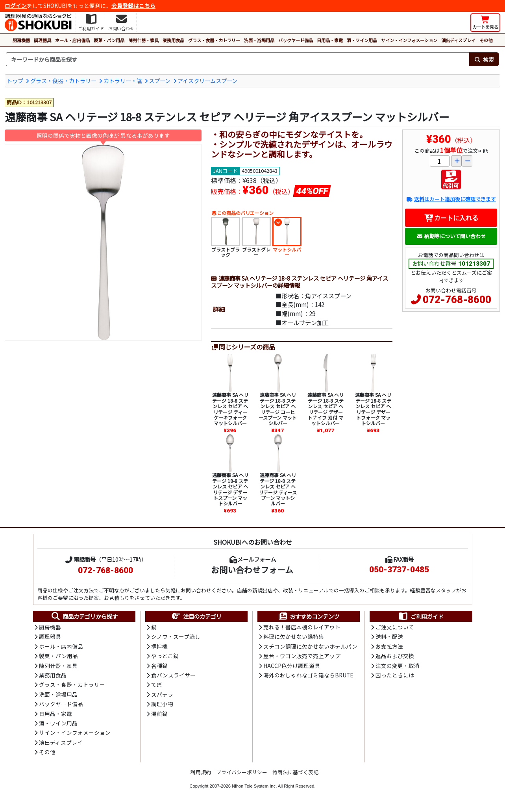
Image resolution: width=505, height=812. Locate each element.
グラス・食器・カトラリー (214, 40)
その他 (486, 40)
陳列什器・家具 (143, 40)
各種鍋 (159, 666)
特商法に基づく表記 (295, 772)
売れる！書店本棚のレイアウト (302, 627)
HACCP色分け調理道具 (292, 666)
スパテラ (162, 694)
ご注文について (395, 627)
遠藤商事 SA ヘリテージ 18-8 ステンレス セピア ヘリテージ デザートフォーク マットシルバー (373, 409)
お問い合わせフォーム (252, 570)
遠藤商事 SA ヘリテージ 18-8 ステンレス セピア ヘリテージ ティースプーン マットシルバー (278, 489)
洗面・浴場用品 (259, 40)
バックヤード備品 (296, 40)
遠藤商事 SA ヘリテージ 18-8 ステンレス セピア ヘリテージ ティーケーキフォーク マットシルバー (230, 409)
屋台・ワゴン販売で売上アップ (302, 656)
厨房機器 (21, 40)
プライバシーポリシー (242, 772)
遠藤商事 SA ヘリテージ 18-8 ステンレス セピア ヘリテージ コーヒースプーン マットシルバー (278, 409)
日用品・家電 (330, 40)
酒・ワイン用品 (362, 40)
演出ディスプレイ (458, 40)
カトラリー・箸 (123, 80)
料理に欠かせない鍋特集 (294, 636)
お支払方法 (389, 646)
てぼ (157, 684)
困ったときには (395, 675)
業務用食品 (173, 40)
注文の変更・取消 (398, 666)
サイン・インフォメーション (409, 40)
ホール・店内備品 (72, 40)
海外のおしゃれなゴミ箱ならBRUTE (308, 675)
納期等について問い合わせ (451, 236)
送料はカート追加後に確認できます (451, 199)
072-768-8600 (457, 300)
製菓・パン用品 (109, 40)
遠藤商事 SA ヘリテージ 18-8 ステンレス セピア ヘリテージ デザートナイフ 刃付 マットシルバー (326, 409)
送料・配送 (389, 636)
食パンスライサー (173, 675)
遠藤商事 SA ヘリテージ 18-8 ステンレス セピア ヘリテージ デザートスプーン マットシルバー (230, 489)
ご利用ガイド (421, 616)
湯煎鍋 (159, 714)
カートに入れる (451, 218)
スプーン (160, 80)
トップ (15, 80)
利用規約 (201, 772)
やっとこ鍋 (165, 656)
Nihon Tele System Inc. (254, 786)
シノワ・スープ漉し (176, 636)
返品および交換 (395, 656)
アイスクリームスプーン (207, 80)
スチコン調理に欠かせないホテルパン (310, 646)
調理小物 (162, 704)
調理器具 (43, 40)
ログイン (16, 6)
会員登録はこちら (133, 6)
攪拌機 (159, 646)
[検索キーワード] (238, 59)
